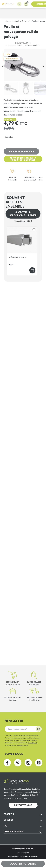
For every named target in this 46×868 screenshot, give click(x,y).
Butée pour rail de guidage (17, 257)
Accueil (8, 21)
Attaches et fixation (22, 21)
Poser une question (33, 46)
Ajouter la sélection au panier (23, 214)
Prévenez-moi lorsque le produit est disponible (23, 159)
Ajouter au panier (22, 152)
